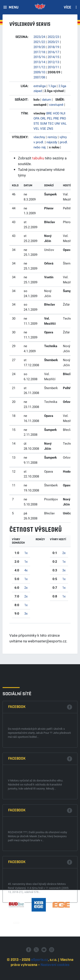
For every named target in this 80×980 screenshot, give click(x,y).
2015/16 (39, 57)
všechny (39, 137)
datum (47, 99)
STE (36, 123)
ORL (43, 118)
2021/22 (39, 42)
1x (26, 553)
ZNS (50, 128)
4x (26, 570)
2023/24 (39, 37)
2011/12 (39, 67)
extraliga (40, 86)
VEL (36, 128)
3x (26, 613)
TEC (51, 123)
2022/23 (53, 37)
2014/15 (53, 57)
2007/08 (39, 77)
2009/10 (39, 72)
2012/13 (53, 62)
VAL (64, 123)
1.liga (52, 86)
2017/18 (39, 52)
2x (26, 587)
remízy (52, 137)
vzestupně (56, 104)
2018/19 (53, 47)
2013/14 (39, 62)
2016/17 (53, 52)
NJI (63, 113)
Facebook (17, 807)
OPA (36, 118)
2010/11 (53, 67)
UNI (57, 123)
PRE (56, 118)
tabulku (38, 158)
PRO (63, 118)
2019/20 (39, 47)
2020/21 (53, 42)
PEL (50, 118)
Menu (14, 8)
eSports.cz (40, 976)
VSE (43, 128)
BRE (49, 113)
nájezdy (52, 142)
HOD (56, 113)
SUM (44, 123)
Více (68, 8)
